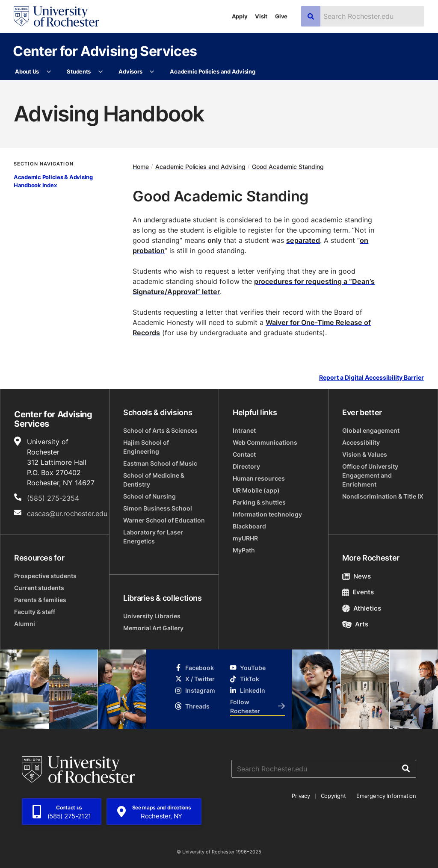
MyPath (244, 550)
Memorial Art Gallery (153, 628)
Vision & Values (365, 454)
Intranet (244, 430)
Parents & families (40, 600)
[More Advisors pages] (152, 72)
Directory (246, 466)
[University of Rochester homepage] (56, 16)
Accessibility (361, 442)
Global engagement (371, 430)
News (357, 576)
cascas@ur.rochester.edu (67, 514)
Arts (355, 624)
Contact (244, 454)
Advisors (130, 71)
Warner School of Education (164, 520)
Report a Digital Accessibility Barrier (371, 377)
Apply (240, 16)
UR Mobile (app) (256, 490)
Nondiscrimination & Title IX (383, 496)
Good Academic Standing (288, 166)
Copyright (333, 796)
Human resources (259, 478)
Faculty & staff (35, 612)
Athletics (362, 608)
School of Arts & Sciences (160, 430)
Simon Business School (158, 508)
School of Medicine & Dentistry (154, 480)
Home (141, 166)
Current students (39, 588)
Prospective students (45, 576)
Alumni (25, 624)
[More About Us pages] (49, 72)
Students (79, 71)
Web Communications (265, 442)
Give (281, 16)
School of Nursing (149, 496)
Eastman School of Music (160, 463)
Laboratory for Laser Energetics (153, 537)
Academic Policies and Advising (212, 71)
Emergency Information (386, 796)
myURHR (245, 538)
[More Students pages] (100, 72)
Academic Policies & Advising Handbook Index (53, 181)
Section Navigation (44, 164)
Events (358, 592)
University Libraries (152, 616)
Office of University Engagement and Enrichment (370, 475)
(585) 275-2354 (53, 498)
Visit (261, 16)
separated (303, 240)
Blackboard (249, 526)
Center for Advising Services (105, 51)
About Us (27, 71)
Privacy (301, 796)
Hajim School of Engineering (146, 447)
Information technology (267, 514)
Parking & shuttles (259, 502)
